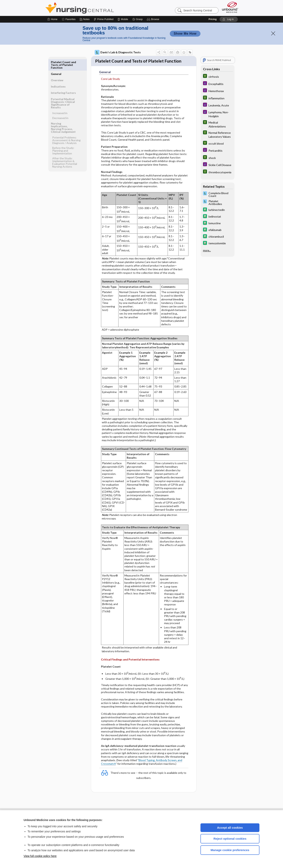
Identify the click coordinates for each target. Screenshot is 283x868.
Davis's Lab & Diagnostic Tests (118, 52)
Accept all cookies (230, 828)
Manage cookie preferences (230, 850)
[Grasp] (137, 19)
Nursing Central (94, 8)
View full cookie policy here (40, 856)
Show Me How (185, 34)
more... (207, 250)
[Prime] (104, 19)
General (56, 62)
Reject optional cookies (230, 839)
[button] (154, 19)
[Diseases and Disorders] (218, 84)
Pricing (213, 19)
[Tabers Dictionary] (218, 76)
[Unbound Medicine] (230, 7)
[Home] (52, 19)
